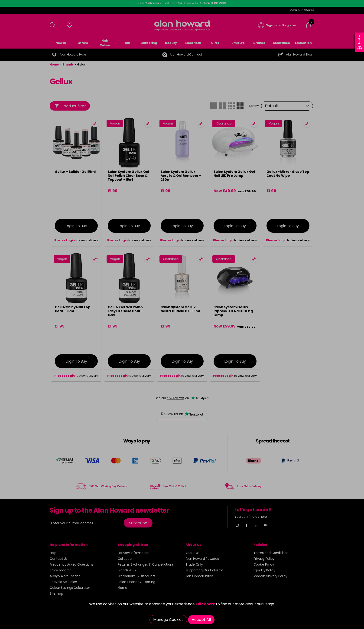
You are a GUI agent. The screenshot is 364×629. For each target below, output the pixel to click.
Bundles (360, 42)
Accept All (201, 620)
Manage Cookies (168, 620)
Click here (206, 604)
